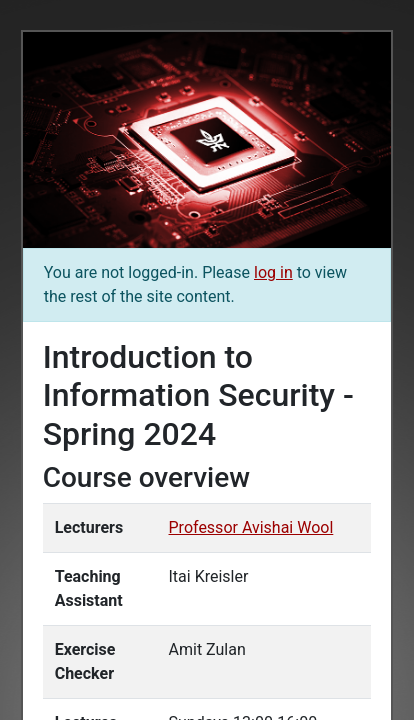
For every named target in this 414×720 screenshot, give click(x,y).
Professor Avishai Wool (251, 527)
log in (273, 272)
